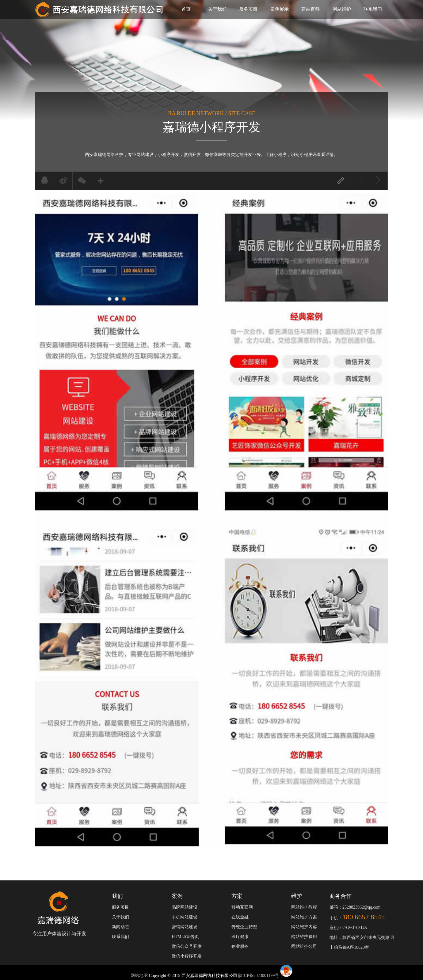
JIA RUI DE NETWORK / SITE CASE (211, 113)
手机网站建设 (185, 917)
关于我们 (217, 9)
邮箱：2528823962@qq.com (355, 907)
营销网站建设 (185, 927)
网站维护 (342, 9)
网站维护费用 (304, 937)
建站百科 (311, 9)
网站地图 (140, 976)
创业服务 (240, 946)
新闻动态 (120, 927)
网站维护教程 (304, 907)
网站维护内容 (304, 927)
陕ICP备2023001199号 (259, 976)
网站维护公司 (304, 946)
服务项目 (248, 9)
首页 (186, 9)
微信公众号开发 (187, 946)
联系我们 (373, 9)
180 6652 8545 (364, 917)
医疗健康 (240, 937)
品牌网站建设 (185, 907)
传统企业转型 (244, 927)
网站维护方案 (304, 917)
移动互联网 (242, 907)
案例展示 (280, 9)
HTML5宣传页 (185, 937)
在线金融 (240, 917)
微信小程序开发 (187, 956)
